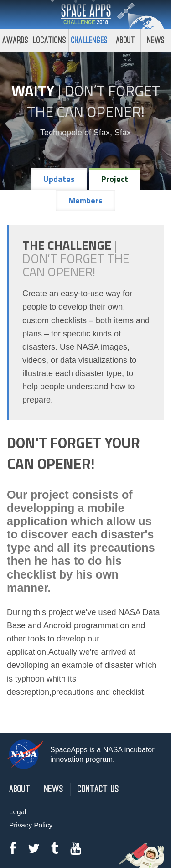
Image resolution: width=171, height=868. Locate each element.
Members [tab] (85, 200)
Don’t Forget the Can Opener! (93, 101)
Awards (15, 40)
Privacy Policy (31, 825)
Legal (18, 812)
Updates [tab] (59, 179)
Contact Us (98, 789)
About (126, 40)
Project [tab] (115, 179)
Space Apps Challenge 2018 (86, 15)
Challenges (89, 40)
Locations (50, 40)
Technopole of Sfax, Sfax (85, 133)
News (54, 789)
